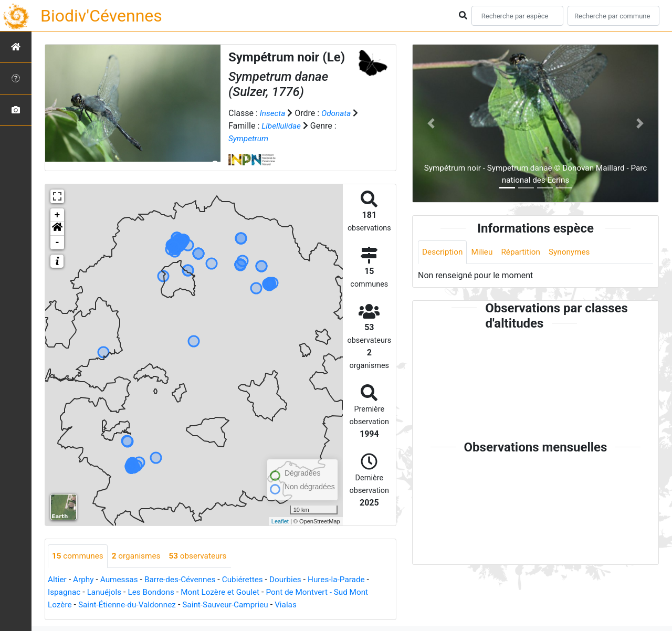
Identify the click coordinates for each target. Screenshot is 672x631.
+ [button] (57, 215)
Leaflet (280, 521)
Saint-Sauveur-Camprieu (233, 605)
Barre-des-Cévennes (185, 580)
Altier (57, 580)
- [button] (57, 243)
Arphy (85, 580)
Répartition (524, 252)
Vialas (296, 605)
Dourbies (295, 580)
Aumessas (122, 580)
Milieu (484, 252)
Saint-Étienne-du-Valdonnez (130, 605)
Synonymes (575, 252)
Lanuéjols (107, 592)
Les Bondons (155, 592)
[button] (57, 229)
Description (443, 252)
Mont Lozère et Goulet (227, 592)
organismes (139, 556)
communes (79, 556)
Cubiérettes (250, 580)
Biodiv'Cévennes (101, 16)
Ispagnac (65, 592)
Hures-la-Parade (348, 580)
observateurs (203, 556)
